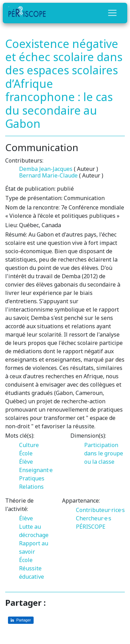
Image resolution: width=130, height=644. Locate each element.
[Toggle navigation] (112, 13)
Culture (29, 445)
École (26, 453)
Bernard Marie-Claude (48, 175)
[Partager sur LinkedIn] (21, 620)
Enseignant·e (36, 470)
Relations (31, 487)
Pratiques (32, 478)
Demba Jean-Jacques (46, 169)
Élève (26, 462)
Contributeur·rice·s (100, 510)
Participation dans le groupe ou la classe (104, 453)
